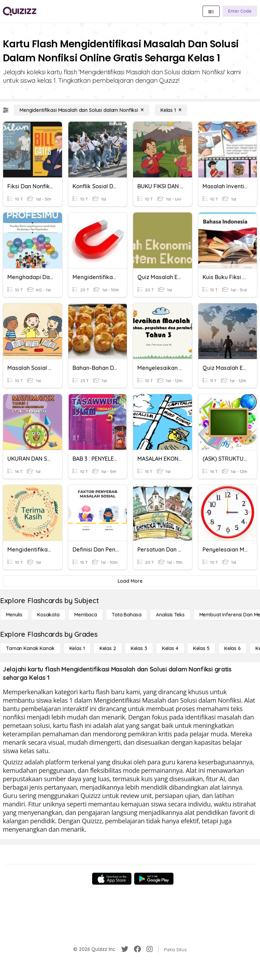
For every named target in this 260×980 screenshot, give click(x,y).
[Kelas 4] (170, 648)
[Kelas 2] (108, 648)
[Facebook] (137, 949)
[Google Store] (154, 879)
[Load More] (130, 581)
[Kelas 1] (171, 110)
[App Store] (112, 879)
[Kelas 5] (201, 648)
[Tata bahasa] (126, 615)
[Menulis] (14, 615)
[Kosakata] (48, 615)
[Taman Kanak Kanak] (30, 648)
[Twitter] (125, 949)
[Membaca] (86, 615)
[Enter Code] (240, 11)
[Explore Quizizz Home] (20, 11)
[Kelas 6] (232, 648)
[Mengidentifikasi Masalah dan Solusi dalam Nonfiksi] (82, 110)
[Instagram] (150, 949)
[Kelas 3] (139, 648)
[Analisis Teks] (170, 615)
